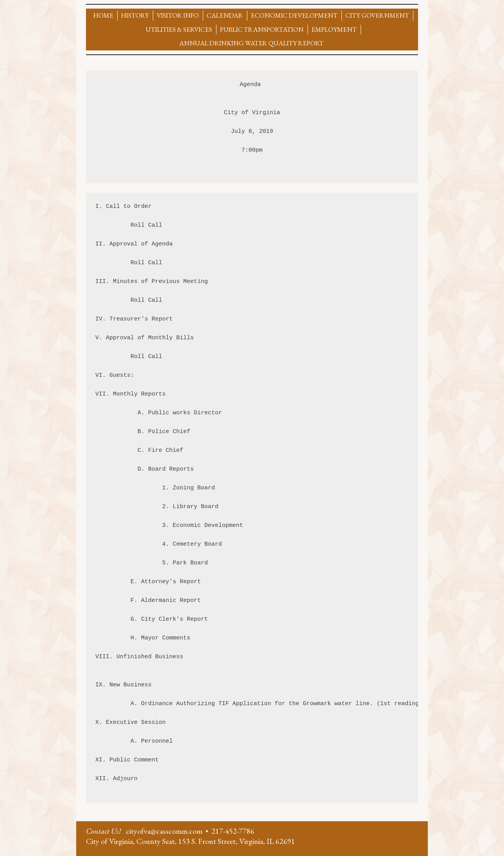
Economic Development (294, 15)
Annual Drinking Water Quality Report (251, 43)
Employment (334, 29)
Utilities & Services (179, 29)
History (135, 15)
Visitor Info (178, 15)
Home (103, 15)
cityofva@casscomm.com (164, 831)
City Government (377, 15)
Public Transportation (262, 29)
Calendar (225, 15)
